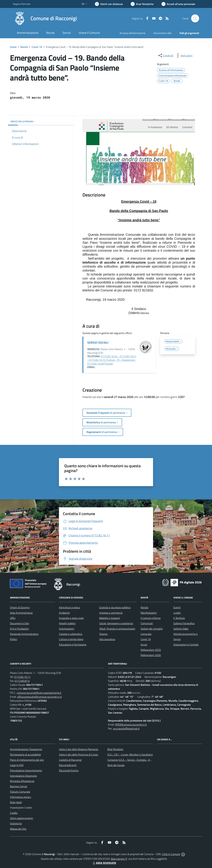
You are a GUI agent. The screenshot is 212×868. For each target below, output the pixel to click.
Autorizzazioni (67, 629)
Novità (24, 47)
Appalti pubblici (67, 623)
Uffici (13, 618)
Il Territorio (179, 618)
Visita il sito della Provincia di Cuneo (79, 755)
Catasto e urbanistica (71, 634)
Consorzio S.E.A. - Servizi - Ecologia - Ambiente (133, 760)
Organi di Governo (20, 607)
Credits (14, 813)
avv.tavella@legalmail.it (126, 728)
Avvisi (144, 644)
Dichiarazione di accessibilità (25, 755)
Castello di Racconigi (70, 760)
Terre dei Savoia (116, 765)
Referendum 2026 (151, 655)
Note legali (16, 802)
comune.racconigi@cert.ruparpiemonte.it (39, 693)
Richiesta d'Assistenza (22, 781)
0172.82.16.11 (22, 677)
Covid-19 (37, 47)
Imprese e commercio (111, 613)
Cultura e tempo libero (71, 639)
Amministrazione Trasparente (26, 749)
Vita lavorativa (107, 639)
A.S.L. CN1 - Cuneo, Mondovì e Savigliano (130, 755)
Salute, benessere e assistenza (116, 623)
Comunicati (147, 623)
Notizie (144, 607)
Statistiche (16, 823)
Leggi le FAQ (17, 765)
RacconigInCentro (69, 770)
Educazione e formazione (73, 644)
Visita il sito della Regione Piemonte (79, 749)
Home (13, 47)
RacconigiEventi (68, 765)
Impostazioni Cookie (21, 808)
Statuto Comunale (20, 792)
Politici (13, 639)
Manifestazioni (149, 613)
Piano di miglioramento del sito (27, 760)
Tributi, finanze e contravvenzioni (117, 629)
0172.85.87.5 (22, 681)
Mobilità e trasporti (110, 618)
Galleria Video (181, 629)
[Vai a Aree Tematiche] (142, 4)
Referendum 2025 (151, 650)
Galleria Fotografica (184, 623)
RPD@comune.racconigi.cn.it (131, 725)
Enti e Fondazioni (19, 629)
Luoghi (177, 613)
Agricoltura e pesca (69, 607)
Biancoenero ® (119, 859)
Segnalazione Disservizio (23, 776)
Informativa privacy (21, 797)
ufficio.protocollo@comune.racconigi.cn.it (40, 697)
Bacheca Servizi (19, 786)
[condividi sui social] (165, 56)
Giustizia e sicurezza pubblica (115, 607)
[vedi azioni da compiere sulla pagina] (184, 56)
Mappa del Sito (18, 829)
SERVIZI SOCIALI (98, 343)
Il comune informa (151, 618)
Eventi (177, 607)
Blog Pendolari (115, 749)
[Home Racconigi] (45, 18)
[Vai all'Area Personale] (178, 4)
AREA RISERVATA (104, 863)
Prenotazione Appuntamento (26, 770)
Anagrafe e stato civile (71, 618)
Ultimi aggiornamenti (21, 818)
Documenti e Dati (19, 623)
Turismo (103, 634)
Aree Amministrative (21, 613)
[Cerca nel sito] (195, 18)
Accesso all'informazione (133, 33)
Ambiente (64, 613)
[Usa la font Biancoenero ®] (109, 4)
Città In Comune (171, 854)
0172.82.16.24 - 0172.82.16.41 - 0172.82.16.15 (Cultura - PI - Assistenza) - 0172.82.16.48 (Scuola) (112, 360)
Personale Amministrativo (24, 634)
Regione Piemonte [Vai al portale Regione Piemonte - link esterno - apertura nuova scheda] (22, 4)
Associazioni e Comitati (186, 644)
